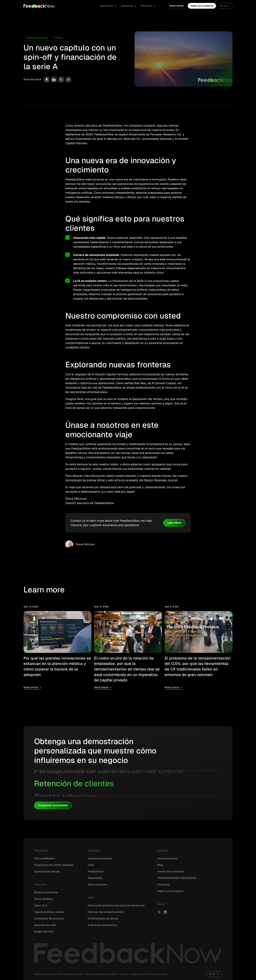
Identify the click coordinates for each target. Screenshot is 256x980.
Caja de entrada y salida (49, 912)
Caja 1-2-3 (41, 905)
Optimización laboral (47, 871)
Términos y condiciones (131, 974)
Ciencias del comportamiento (106, 912)
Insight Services (44, 932)
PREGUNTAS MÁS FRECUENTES (177, 878)
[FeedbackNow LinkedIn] (165, 912)
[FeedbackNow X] (159, 912)
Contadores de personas (49, 919)
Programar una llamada (53, 805)
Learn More (174, 523)
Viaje (91, 865)
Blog (160, 865)
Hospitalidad (96, 871)
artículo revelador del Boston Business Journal (146, 480)
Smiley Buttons (43, 899)
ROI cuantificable (45, 858)
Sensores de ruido (45, 925)
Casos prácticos (167, 858)
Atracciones (95, 878)
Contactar (164, 885)
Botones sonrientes (46, 892)
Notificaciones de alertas (103, 919)
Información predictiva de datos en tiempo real (116, 905)
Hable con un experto (202, 6)
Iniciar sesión (176, 6)
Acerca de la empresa (171, 871)
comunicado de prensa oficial (85, 480)
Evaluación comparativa (102, 925)
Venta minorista (97, 885)
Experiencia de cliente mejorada (54, 865)
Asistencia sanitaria (100, 858)
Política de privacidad (156, 974)
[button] (109, 6)
